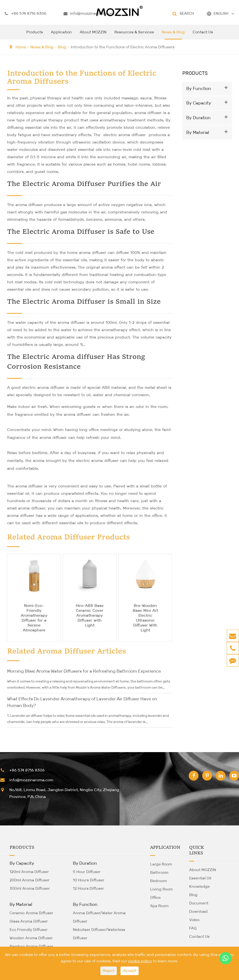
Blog (62, 47)
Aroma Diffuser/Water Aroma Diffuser (99, 917)
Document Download (199, 907)
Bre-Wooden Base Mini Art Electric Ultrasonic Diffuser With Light (145, 618)
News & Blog (173, 35)
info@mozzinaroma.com (89, 13)
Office (155, 897)
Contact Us (203, 35)
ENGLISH (221, 13)
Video (194, 920)
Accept (130, 971)
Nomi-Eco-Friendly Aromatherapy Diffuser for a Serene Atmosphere (34, 618)
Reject (109, 971)
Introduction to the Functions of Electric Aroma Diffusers (123, 47)
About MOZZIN (93, 35)
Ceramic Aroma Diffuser (31, 913)
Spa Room (159, 906)
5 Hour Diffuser (87, 872)
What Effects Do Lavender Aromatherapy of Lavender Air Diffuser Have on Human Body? (82, 702)
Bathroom (159, 872)
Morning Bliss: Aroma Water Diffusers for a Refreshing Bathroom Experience (84, 671)
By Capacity (199, 103)
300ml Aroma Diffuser (30, 888)
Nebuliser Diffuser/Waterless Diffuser (99, 934)
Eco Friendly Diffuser (29, 930)
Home (21, 47)
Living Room (161, 889)
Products (35, 35)
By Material (198, 132)
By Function (199, 89)
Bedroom (159, 881)
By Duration (198, 118)
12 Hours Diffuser (88, 888)
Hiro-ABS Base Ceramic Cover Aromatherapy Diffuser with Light (90, 615)
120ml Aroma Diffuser (29, 872)
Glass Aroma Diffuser (29, 921)
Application (61, 35)
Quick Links (197, 850)
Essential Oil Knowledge (200, 882)
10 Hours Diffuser (89, 880)
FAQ (193, 928)
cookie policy (140, 961)
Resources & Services (134, 35)
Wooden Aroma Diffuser (31, 938)
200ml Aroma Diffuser (30, 880)
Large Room (161, 864)
